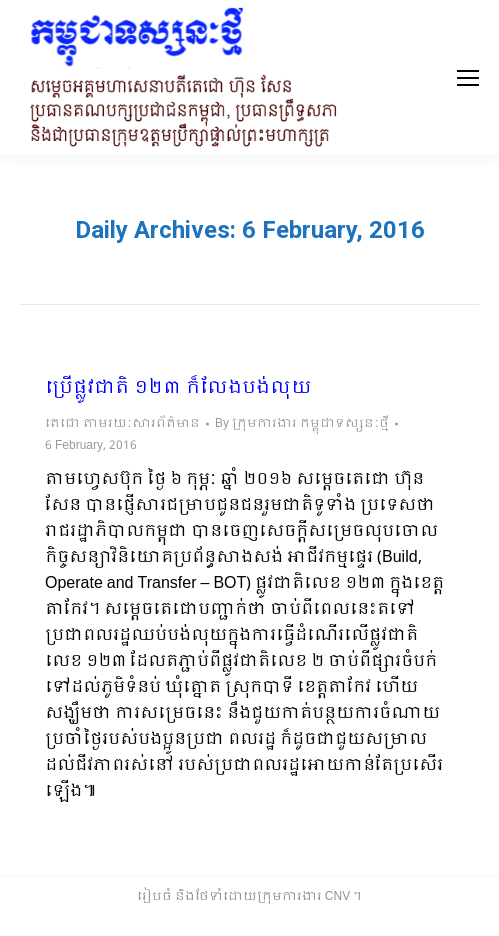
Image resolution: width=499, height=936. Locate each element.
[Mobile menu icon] (468, 78)
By (302, 424)
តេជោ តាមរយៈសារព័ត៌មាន (122, 424)
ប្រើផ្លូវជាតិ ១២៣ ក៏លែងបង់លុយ (178, 389)
